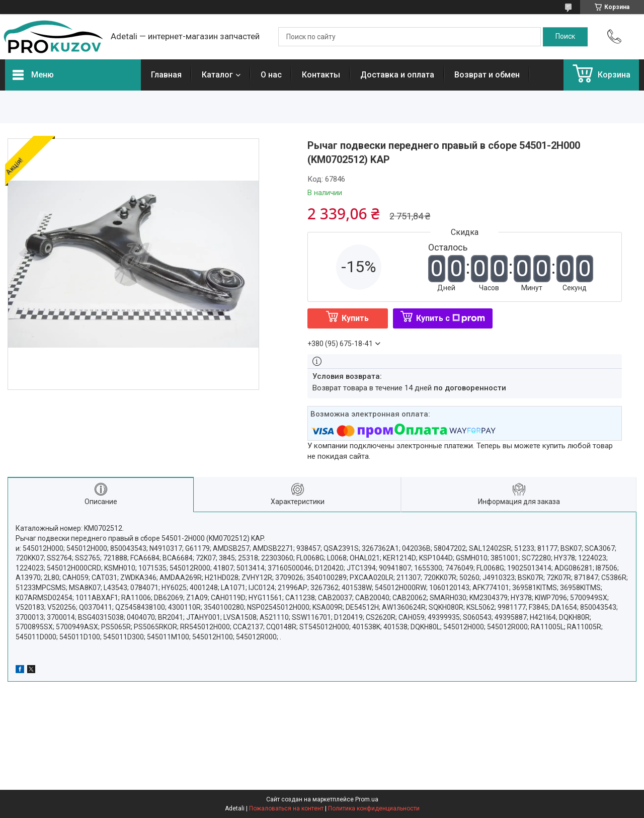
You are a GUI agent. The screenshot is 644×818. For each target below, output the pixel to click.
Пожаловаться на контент (286, 808)
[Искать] (565, 37)
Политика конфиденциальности (374, 808)
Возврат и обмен (487, 75)
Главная (166, 75)
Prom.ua (367, 799)
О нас (271, 75)
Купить (355, 318)
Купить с (451, 318)
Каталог (217, 75)
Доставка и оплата (397, 75)
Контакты (321, 75)
